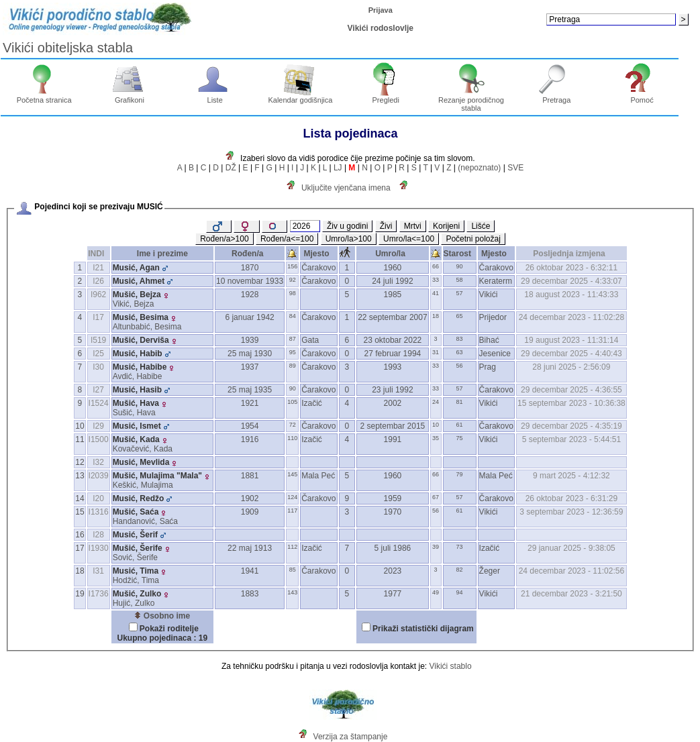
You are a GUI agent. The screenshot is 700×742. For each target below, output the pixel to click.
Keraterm (496, 281)
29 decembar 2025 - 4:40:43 (571, 354)
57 (460, 293)
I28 (98, 535)
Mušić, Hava (136, 403)
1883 (250, 594)
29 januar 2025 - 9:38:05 (571, 548)
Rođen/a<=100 (287, 239)
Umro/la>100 (349, 239)
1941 (250, 571)
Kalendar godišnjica (300, 97)
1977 (393, 594)
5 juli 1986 (393, 548)
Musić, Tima (136, 571)
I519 (98, 340)
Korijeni (446, 226)
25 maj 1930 (250, 354)
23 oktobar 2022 (393, 340)
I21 (98, 268)
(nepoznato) (479, 168)
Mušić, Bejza (137, 295)
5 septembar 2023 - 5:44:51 (571, 439)
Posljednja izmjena (571, 254)
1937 (250, 367)
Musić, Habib (138, 354)
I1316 (99, 512)
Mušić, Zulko (137, 594)
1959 (393, 498)
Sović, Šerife (135, 558)
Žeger (490, 571)
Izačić (312, 403)
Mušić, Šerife (138, 548)
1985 (393, 295)
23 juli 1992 (392, 390)
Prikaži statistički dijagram (423, 629)
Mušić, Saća (136, 512)
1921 (250, 403)
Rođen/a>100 (224, 239)
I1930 (99, 548)
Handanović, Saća (145, 521)
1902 (250, 498)
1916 (250, 439)
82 (460, 570)
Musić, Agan (136, 268)
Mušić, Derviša (141, 340)
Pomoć (642, 97)
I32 (98, 462)
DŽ (231, 168)
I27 (98, 390)
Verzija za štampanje (351, 737)
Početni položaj (473, 239)
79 (460, 474)
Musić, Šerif (135, 535)
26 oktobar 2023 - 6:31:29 (571, 498)
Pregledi (386, 97)
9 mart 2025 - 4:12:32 (571, 476)
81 (460, 402)
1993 (393, 367)
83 (460, 339)
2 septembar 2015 (393, 426)
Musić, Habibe (140, 367)
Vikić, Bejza (134, 304)
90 (460, 266)
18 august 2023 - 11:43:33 (571, 295)
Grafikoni (130, 97)
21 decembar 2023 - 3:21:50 (571, 594)
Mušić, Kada (136, 439)
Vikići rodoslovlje (381, 28)
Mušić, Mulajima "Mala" (157, 476)
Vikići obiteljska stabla (68, 48)
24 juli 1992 (392, 281)
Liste (215, 97)
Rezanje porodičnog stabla (471, 101)
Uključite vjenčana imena (346, 188)
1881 (250, 476)
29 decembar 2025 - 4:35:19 (571, 426)
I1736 (99, 594)
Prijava (381, 10)
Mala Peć (318, 476)
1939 (250, 340)
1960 (393, 268)
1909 (250, 512)
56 (460, 366)
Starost (460, 254)
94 (460, 592)
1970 (393, 512)
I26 (98, 281)
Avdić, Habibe (138, 376)
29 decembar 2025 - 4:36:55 (571, 390)
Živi (386, 226)
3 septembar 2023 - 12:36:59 (571, 512)
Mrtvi (413, 226)
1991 (393, 439)
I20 (98, 498)
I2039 (99, 476)
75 (460, 438)
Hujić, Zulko (134, 603)
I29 (98, 426)
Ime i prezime (162, 254)
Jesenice (495, 354)
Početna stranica (44, 97)
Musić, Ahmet (139, 281)
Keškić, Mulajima (143, 485)
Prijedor (493, 317)
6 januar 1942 (249, 317)
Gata (310, 340)
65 (460, 316)
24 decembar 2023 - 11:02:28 (571, 317)
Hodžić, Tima (136, 580)
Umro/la (392, 254)
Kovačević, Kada (143, 449)
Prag (488, 367)
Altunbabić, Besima (147, 327)
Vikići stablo (450, 666)
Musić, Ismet (137, 426)
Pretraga (557, 97)
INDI (98, 254)
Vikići (489, 295)
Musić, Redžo (139, 498)
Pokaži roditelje (169, 629)
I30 (98, 367)
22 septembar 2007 (392, 317)
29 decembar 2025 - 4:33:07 (571, 281)
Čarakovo (318, 268)
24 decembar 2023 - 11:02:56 (571, 571)
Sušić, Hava (134, 413)
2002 (393, 403)
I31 (98, 571)
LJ (338, 168)
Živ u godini (347, 226)
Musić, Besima (141, 317)
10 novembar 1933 (250, 281)
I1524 (99, 403)
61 (460, 425)
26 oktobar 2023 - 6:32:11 (571, 268)
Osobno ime (162, 616)
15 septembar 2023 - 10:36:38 (571, 403)
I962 (98, 295)
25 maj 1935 (250, 390)
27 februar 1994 (393, 354)
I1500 (99, 439)
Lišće (481, 226)
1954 (250, 426)
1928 (250, 295)
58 (460, 280)
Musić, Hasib (137, 390)
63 (460, 352)
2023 (393, 571)
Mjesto (318, 254)
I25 (98, 354)
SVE (515, 168)
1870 (250, 268)
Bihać (489, 340)
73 (460, 547)
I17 (98, 317)
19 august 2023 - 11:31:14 (571, 340)
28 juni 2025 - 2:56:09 (571, 367)
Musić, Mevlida (141, 462)
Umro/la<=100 (409, 239)
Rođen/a (250, 254)
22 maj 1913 (250, 548)
